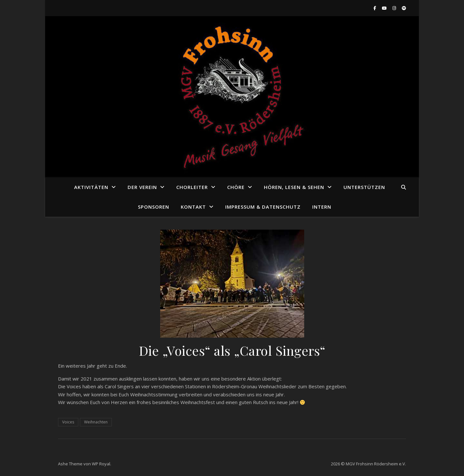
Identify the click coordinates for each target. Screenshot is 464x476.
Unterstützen (364, 187)
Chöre (236, 187)
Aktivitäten (91, 187)
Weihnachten (96, 422)
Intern (322, 207)
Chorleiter (192, 187)
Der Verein (142, 187)
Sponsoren (154, 207)
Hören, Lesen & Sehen (294, 187)
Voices (68, 422)
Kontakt (193, 207)
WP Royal (101, 464)
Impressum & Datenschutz (263, 207)
